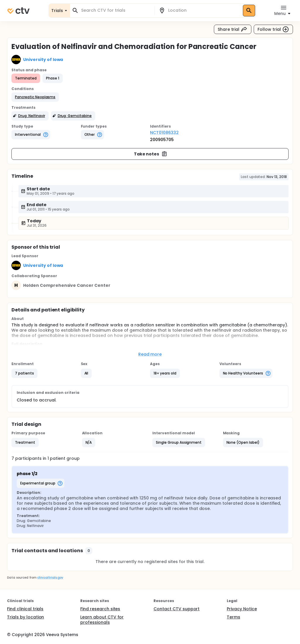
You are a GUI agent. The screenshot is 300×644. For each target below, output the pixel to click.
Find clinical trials (25, 609)
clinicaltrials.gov (50, 578)
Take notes (151, 154)
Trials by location (25, 617)
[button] (35, 97)
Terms (233, 617)
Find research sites (100, 609)
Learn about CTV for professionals (102, 620)
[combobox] (116, 10)
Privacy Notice (242, 609)
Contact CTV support (177, 609)
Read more (150, 354)
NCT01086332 (164, 133)
